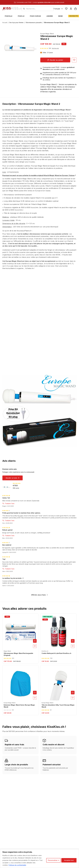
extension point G (10, 250)
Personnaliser (53, 860)
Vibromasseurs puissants (34, 22)
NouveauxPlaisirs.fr (24, 231)
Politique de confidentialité (17, 865)
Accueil (5, 22)
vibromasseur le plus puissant (44, 132)
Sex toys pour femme (16, 22)
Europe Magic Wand (47, 34)
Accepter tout (69, 860)
